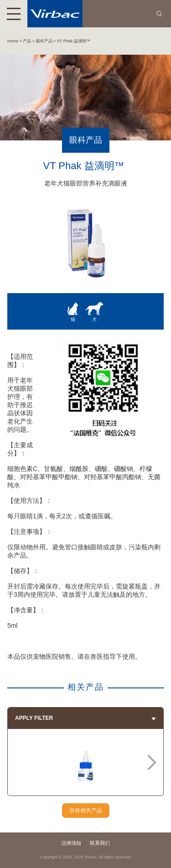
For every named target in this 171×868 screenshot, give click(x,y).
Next (152, 762)
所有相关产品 (86, 811)
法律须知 (71, 843)
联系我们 (100, 843)
